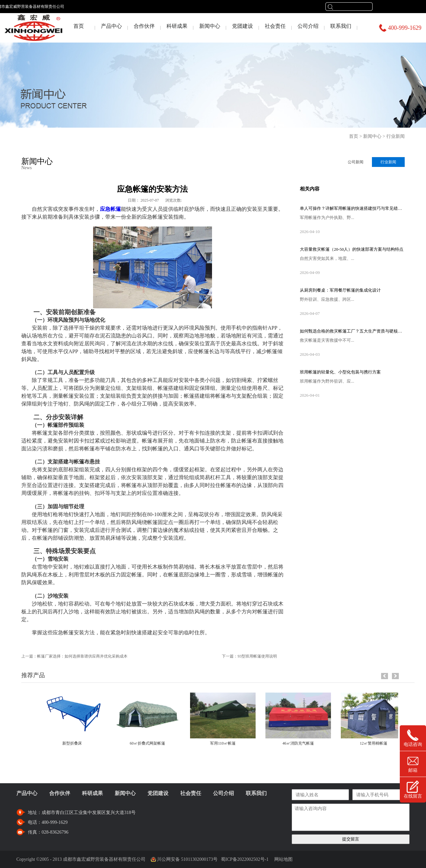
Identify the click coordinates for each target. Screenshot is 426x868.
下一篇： (249, 656)
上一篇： (74, 656)
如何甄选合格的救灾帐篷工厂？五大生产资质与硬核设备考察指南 (352, 331)
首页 (79, 26)
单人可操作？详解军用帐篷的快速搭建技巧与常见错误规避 (352, 208)
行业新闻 (396, 136)
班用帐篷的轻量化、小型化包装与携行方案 (340, 372)
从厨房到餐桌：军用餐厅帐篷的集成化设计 (340, 290)
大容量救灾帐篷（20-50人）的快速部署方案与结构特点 (352, 249)
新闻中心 (372, 136)
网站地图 (282, 859)
